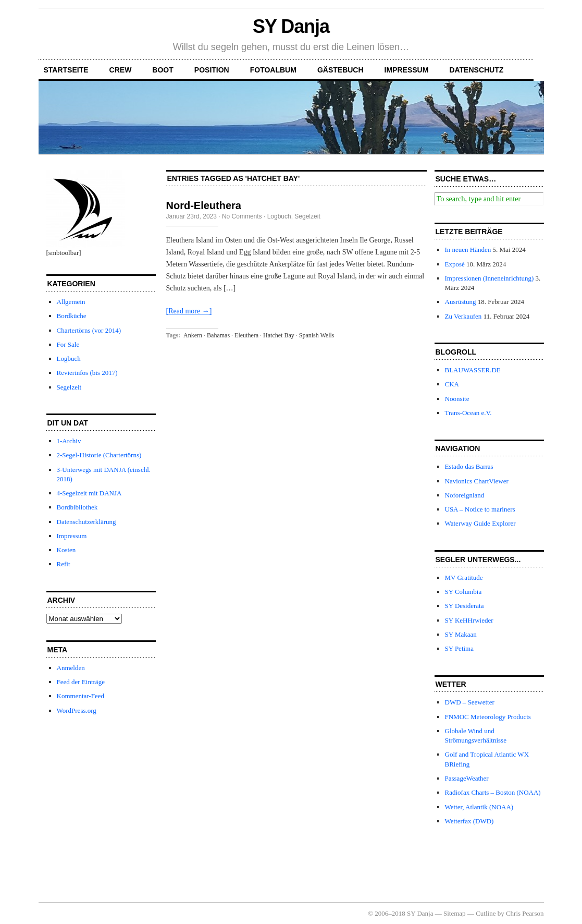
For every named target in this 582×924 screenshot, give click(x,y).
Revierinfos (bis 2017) (87, 373)
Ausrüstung (461, 302)
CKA (452, 384)
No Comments (242, 216)
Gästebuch (340, 70)
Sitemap (455, 913)
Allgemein (71, 302)
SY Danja (291, 26)
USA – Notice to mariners (480, 509)
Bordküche (72, 316)
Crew (121, 70)
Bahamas (218, 335)
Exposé (455, 264)
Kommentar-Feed (81, 696)
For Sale (68, 344)
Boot (163, 70)
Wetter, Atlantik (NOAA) (479, 807)
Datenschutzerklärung (86, 522)
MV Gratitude (464, 577)
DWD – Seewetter (470, 702)
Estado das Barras (469, 466)
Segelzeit (69, 387)
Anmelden (71, 668)
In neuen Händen (468, 250)
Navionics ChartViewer (477, 481)
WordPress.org (77, 710)
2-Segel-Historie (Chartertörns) (99, 455)
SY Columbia (463, 592)
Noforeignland (465, 495)
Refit (64, 564)
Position (212, 70)
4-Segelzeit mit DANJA (89, 493)
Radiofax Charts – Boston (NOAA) (493, 792)
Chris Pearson (525, 913)
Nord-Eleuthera (204, 205)
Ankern (193, 335)
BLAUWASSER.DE (473, 370)
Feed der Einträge (81, 682)
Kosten (66, 550)
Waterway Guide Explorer (480, 523)
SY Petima (460, 648)
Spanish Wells (317, 335)
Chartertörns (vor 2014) (89, 330)
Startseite (66, 70)
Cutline (486, 913)
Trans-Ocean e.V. (468, 413)
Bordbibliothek (77, 507)
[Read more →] (189, 311)
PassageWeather (467, 778)
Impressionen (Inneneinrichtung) (490, 278)
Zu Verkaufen (463, 316)
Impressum (407, 70)
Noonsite (457, 399)
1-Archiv (69, 441)
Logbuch (69, 358)
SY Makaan (461, 634)
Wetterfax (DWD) (469, 821)
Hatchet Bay (279, 335)
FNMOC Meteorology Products (488, 717)
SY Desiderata (465, 606)
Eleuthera (246, 335)
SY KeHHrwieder (469, 620)
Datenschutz (476, 70)
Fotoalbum (273, 70)
